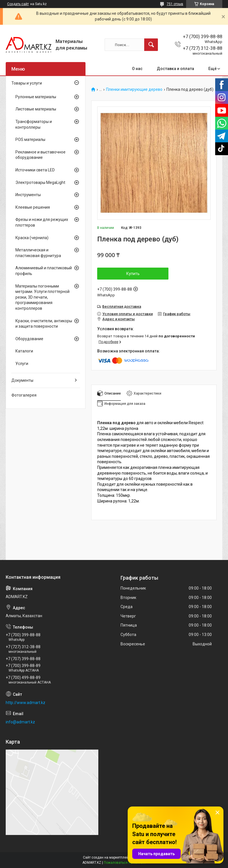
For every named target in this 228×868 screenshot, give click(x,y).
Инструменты (28, 195)
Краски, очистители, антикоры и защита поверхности (44, 324)
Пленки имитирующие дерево (134, 90)
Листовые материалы (36, 109)
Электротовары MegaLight (40, 182)
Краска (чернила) (32, 238)
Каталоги (24, 351)
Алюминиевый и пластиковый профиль (44, 271)
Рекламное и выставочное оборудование (40, 155)
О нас (137, 69)
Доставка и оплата (175, 69)
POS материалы (30, 139)
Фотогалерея (24, 395)
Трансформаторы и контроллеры (34, 124)
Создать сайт (18, 4)
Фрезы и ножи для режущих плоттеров (42, 222)
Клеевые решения (33, 207)
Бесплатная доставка (122, 306)
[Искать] (151, 45)
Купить (133, 274)
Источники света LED (35, 170)
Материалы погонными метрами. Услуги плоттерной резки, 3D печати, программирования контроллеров (42, 297)
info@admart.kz (20, 722)
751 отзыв (175, 4)
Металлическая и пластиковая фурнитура (38, 253)
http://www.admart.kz (26, 703)
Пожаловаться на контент (125, 863)
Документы (22, 380)
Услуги (22, 364)
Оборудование (29, 339)
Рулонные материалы (36, 97)
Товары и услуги (27, 83)
